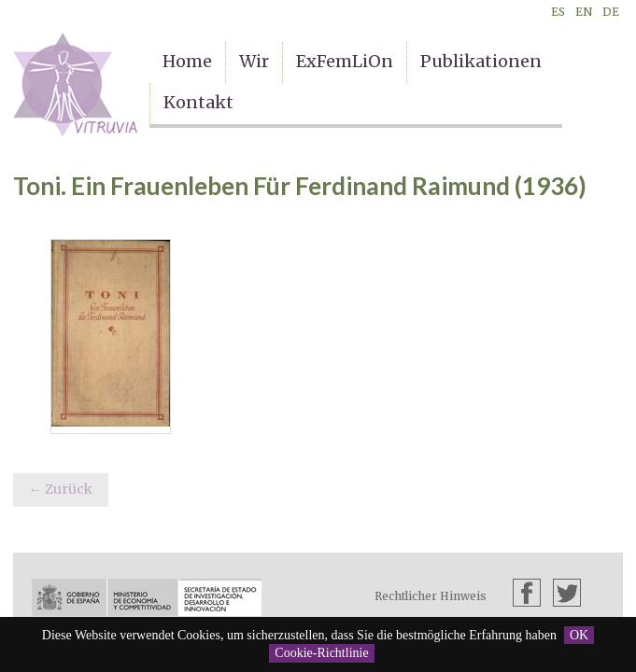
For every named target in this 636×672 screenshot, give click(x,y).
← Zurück (61, 489)
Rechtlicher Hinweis (431, 596)
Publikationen (481, 61)
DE (611, 12)
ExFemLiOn (345, 61)
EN (584, 12)
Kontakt (198, 102)
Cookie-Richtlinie (321, 653)
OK (579, 635)
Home (187, 61)
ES (558, 12)
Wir (254, 61)
